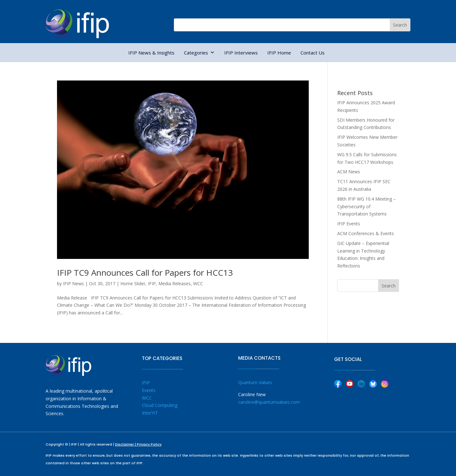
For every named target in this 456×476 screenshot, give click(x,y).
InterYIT (150, 413)
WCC (198, 283)
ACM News (349, 172)
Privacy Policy (149, 444)
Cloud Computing (160, 405)
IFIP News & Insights (151, 53)
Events (149, 390)
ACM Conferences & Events (366, 233)
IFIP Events (349, 224)
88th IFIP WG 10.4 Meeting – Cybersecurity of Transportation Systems (367, 206)
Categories (199, 53)
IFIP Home (279, 53)
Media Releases (174, 283)
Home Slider (133, 283)
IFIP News (73, 283)
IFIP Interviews (241, 53)
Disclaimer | (126, 444)
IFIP (152, 283)
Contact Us (313, 53)
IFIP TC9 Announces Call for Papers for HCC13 (145, 273)
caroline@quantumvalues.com (269, 402)
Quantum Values (255, 382)
